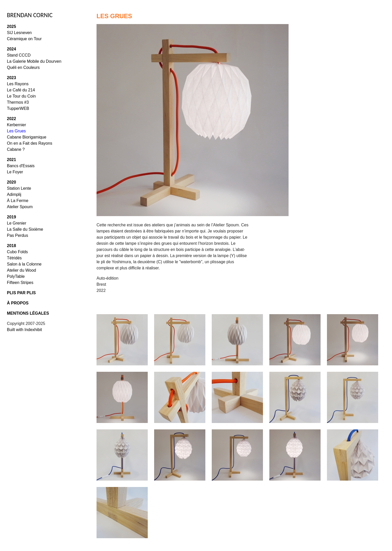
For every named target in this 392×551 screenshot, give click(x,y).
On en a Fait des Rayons (30, 143)
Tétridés (14, 258)
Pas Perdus (18, 235)
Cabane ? (16, 149)
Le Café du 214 (21, 90)
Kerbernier (17, 125)
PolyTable (16, 276)
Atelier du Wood (22, 270)
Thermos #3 (18, 102)
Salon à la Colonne (24, 264)
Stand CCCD (19, 55)
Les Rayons (18, 84)
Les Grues (16, 131)
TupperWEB (18, 108)
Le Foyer (15, 172)
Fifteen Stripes (20, 283)
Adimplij (14, 194)
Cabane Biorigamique (27, 137)
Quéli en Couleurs (23, 67)
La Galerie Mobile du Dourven (34, 61)
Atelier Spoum (20, 207)
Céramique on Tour (24, 39)
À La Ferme (18, 201)
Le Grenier (17, 223)
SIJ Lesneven (19, 33)
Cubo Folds (17, 252)
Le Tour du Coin (21, 96)
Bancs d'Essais (21, 166)
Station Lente (19, 188)
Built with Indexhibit (24, 330)
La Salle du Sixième (25, 229)
